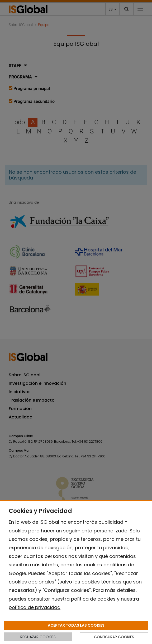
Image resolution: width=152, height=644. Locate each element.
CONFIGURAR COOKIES (114, 637)
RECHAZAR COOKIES (38, 637)
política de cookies (93, 599)
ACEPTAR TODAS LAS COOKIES (76, 625)
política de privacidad (35, 607)
